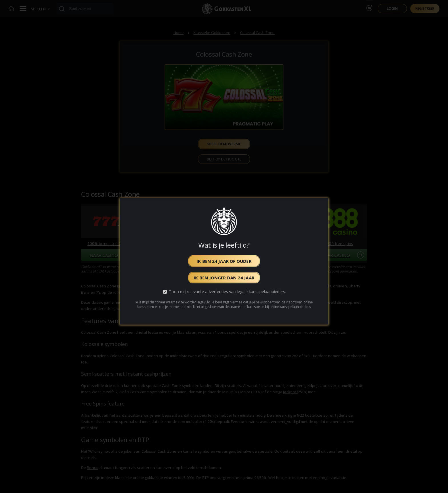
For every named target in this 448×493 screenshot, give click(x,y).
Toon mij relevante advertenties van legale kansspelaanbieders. (227, 292)
